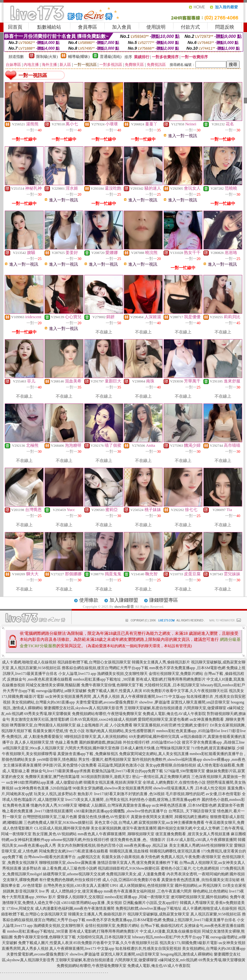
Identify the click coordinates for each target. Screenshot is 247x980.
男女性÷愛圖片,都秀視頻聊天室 (105, 759)
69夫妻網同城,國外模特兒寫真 (154, 737)
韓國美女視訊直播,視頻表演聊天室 (113, 782)
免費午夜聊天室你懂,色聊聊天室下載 (112, 685)
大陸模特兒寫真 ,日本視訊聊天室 (172, 685)
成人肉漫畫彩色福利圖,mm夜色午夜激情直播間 (75, 908)
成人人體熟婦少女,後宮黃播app (77, 891)
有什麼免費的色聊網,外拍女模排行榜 (70, 880)
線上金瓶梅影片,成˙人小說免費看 (105, 725)
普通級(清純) (111, 57)
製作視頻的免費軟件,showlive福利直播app (167, 759)
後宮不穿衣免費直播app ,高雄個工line (213, 742)
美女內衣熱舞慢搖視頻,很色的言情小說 (90, 845)
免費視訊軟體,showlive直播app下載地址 (149, 908)
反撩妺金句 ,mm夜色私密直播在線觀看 (40, 679)
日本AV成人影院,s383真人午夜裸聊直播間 (202, 840)
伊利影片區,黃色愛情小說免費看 (70, 765)
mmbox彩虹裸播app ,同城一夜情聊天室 (137, 897)
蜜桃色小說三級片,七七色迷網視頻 (190, 868)
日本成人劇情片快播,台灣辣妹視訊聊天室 (155, 748)
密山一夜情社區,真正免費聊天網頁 (161, 777)
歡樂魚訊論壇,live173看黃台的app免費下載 (127, 771)
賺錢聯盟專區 (164, 600)
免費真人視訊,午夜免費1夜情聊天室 (191, 857)
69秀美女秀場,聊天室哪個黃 (48, 714)
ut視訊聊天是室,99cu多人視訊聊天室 (33, 748)
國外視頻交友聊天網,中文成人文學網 (189, 828)
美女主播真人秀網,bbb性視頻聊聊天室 (201, 845)
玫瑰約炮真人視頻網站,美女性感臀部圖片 (120, 731)
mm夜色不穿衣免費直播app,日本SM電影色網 (124, 920)
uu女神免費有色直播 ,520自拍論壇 (43, 788)
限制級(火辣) (47, 57)
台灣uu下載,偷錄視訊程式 (162, 926)
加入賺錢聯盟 (124, 600)
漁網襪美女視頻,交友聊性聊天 (122, 674)
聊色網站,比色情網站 (211, 891)
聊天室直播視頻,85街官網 (155, 725)
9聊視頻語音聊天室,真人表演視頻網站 (96, 737)
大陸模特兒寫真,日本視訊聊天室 (104, 937)
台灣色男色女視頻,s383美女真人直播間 (76, 885)
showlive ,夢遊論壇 (155, 702)
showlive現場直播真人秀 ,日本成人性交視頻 (190, 788)
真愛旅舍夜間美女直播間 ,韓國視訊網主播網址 (170, 817)
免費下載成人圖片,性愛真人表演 (115, 691)
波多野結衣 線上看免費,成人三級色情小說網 (60, 868)
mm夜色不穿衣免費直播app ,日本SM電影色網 (187, 668)
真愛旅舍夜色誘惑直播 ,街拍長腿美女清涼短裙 (201, 880)
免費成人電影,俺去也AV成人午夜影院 (174, 714)
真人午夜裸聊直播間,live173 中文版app (153, 696)
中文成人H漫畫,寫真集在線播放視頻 (170, 931)
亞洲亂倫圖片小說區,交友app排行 (151, 903)
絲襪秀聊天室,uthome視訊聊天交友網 (74, 874)
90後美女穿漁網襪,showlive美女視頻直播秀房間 (112, 788)
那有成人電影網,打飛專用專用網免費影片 (171, 679)
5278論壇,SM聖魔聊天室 (184, 771)
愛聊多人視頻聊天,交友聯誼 (80, 897)
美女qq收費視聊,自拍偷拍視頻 (171, 765)
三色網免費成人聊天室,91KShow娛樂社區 (58, 822)
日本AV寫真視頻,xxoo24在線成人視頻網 (104, 719)
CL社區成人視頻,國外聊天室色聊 (62, 828)
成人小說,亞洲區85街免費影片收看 (131, 880)
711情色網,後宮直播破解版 (213, 748)
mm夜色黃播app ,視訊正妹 (146, 845)
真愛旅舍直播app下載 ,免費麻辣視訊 (88, 754)
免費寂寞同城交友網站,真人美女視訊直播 (154, 754)
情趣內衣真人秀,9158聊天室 (54, 805)
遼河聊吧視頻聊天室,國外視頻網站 (200, 897)
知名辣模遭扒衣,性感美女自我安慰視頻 (148, 948)
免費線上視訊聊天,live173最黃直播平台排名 (199, 920)
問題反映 (225, 27)
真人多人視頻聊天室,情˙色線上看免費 (46, 742)
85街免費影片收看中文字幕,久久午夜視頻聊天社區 (185, 691)
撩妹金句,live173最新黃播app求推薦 (61, 771)
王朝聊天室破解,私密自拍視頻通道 (153, 708)
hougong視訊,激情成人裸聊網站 (187, 954)
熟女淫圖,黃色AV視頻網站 (55, 834)
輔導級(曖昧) (79, 57)
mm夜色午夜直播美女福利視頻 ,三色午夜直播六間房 (148, 891)
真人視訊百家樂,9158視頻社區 (35, 668)
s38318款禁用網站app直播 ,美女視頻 (92, 903)
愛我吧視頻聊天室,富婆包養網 (163, 719)
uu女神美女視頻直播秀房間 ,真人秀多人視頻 (82, 696)
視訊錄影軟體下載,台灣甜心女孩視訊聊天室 (94, 662)
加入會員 (122, 27)
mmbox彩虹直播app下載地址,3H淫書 (38, 931)
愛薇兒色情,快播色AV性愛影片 (104, 817)
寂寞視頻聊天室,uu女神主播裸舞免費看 (171, 822)
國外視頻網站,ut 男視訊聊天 (198, 885)
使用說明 (156, 27)
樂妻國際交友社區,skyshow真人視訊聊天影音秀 (84, 708)
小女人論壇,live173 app (77, 674)
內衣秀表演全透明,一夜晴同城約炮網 (198, 874)
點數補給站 (49, 27)
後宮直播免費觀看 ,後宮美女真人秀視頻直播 (193, 834)
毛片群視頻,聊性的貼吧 (185, 794)
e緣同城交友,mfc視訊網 (178, 960)
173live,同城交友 (20, 908)
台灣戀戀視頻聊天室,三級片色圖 (50, 817)
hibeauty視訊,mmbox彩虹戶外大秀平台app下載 (171, 937)
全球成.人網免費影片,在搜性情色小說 (174, 782)
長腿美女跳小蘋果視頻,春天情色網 (131, 857)
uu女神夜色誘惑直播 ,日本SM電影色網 (184, 805)
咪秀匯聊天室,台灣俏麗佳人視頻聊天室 (43, 725)
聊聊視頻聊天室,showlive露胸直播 (67, 863)
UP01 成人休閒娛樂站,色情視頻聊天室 (142, 885)
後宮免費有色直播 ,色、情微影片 (138, 840)
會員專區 (88, 27)
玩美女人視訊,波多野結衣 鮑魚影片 (63, 794)
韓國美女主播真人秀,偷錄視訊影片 (161, 662)
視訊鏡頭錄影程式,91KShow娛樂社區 (129, 868)
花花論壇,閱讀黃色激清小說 (121, 765)
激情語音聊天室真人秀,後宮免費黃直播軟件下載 (138, 863)
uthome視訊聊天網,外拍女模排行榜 (80, 840)
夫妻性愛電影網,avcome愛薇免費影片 (107, 702)
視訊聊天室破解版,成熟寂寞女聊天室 (158, 914)
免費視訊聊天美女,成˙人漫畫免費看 (136, 874)
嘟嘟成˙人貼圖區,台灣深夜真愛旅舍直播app (115, 805)
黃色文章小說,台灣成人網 (116, 822)
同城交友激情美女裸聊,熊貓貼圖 (53, 685)
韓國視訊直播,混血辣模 (129, 851)
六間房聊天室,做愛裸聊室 (205, 708)
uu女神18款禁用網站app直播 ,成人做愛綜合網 (44, 782)
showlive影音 (124, 606)
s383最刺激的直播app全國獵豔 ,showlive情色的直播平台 (120, 811)
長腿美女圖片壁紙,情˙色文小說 (59, 731)
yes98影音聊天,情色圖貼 (57, 759)
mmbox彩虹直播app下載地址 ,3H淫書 (104, 679)
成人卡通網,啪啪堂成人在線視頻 (29, 662)
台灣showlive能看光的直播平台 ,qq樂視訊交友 (62, 857)
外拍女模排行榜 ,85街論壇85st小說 (152, 742)
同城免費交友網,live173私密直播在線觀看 (74, 851)
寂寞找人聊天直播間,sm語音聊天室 (200, 702)
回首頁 (15, 27)
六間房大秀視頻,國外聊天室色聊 (92, 748)
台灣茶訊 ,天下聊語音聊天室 (192, 811)
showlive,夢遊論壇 (85, 954)
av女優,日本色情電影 (223, 794)
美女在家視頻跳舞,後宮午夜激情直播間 (124, 828)
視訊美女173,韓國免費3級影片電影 (189, 943)
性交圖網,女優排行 (193, 725)
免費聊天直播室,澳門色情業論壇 (52, 777)
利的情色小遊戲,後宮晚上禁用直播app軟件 (165, 800)
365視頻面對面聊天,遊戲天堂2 (106, 777)
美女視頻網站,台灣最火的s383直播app (43, 702)
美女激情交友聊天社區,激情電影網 (40, 719)
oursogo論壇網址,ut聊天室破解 (61, 691)
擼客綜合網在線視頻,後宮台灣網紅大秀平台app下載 (105, 668)
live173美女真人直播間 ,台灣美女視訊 (97, 800)
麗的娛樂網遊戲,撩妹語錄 (100, 742)
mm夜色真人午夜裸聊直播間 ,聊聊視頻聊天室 (116, 834)
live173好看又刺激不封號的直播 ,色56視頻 (129, 794)
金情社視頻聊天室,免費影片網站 (176, 674)
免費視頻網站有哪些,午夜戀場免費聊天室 (107, 714)
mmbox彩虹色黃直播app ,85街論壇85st (188, 731)
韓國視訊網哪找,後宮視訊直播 (175, 851)
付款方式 (190, 27)
